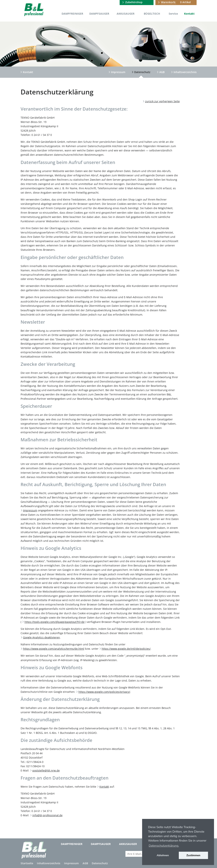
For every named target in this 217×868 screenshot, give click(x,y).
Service (173, 14)
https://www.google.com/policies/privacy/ (104, 692)
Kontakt (189, 14)
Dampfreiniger (72, 14)
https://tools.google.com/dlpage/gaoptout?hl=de (55, 622)
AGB (162, 72)
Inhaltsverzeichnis (185, 72)
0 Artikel (176, 2)
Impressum (118, 72)
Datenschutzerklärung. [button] (164, 846)
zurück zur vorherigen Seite (162, 101)
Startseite (27, 863)
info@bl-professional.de (47, 815)
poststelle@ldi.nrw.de (46, 770)
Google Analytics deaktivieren (41, 637)
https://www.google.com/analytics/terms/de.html (54, 649)
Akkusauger (126, 14)
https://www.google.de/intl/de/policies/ (126, 649)
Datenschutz (142, 72)
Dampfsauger (99, 14)
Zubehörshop (134, 2)
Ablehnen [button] (163, 855)
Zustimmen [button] (194, 855)
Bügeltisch (152, 14)
